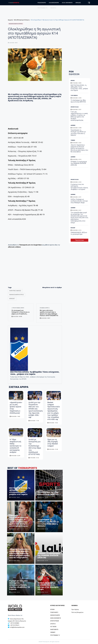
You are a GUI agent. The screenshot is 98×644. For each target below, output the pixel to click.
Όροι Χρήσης (75, 609)
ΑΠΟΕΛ (73, 80)
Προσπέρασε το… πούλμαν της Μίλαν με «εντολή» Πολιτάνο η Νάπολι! (48, 523)
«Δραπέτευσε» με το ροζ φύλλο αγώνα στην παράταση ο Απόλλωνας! (16, 408)
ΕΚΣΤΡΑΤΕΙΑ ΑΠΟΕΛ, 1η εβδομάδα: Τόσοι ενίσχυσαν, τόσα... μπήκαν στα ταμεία (35, 373)
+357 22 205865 (15, 623)
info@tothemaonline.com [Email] (17, 627)
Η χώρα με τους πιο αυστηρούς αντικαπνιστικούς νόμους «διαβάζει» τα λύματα (20, 585)
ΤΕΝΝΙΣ (73, 140)
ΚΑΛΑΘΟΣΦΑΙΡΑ (54, 3)
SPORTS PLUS (75, 107)
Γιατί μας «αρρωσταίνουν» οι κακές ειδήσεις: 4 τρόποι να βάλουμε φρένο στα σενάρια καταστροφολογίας (19, 521)
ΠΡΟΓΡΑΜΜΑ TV (42, 8)
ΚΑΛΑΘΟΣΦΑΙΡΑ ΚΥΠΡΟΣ (17, 295)
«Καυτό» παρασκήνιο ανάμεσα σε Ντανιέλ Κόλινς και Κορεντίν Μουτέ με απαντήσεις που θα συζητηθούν (19, 553)
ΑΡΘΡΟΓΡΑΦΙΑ (55, 621)
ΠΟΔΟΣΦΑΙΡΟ (42, 3)
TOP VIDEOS (74, 95)
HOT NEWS (53, 627)
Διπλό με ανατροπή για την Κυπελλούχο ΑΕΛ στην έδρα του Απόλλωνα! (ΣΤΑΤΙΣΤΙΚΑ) (35, 447)
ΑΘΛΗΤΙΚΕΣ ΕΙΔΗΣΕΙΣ (15, 291)
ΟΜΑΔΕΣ (78, 3)
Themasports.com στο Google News (30, 245)
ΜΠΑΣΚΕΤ (12, 299)
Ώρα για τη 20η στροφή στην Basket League (53, 443)
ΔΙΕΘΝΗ (73, 125)
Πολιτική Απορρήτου (77, 612)
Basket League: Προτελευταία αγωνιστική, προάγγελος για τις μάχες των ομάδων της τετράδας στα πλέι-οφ (54, 411)
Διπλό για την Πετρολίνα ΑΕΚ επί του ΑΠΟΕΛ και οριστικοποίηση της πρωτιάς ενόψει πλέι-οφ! (36, 410)
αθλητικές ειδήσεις (14, 247)
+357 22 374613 (15, 625)
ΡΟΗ (74, 73)
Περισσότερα (79, 240)
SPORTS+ (53, 8)
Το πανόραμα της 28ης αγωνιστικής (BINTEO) (48, 493)
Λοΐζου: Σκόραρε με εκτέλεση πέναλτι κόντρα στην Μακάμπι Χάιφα (48, 586)
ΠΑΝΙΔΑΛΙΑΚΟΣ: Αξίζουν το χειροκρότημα (79, 233)
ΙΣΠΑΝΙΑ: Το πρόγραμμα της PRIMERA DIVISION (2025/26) (49, 555)
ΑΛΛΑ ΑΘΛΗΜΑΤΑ (67, 3)
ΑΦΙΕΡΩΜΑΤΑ (54, 630)
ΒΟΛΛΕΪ (73, 228)
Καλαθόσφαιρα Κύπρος (22, 20)
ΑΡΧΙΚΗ (52, 609)
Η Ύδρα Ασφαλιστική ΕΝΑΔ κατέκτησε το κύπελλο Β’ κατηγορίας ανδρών (15, 446)
